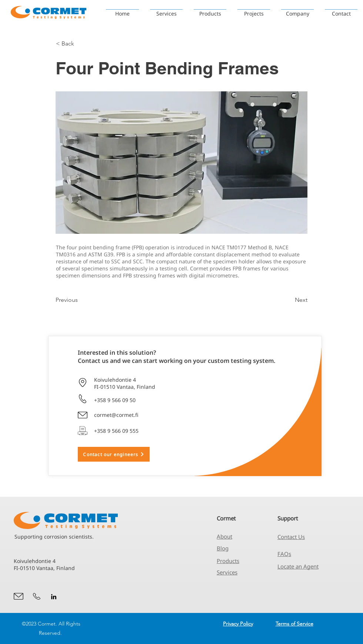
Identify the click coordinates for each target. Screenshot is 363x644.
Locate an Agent (298, 566)
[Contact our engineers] (114, 454)
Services (227, 572)
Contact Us (291, 537)
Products (228, 561)
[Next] (289, 300)
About (224, 536)
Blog (223, 548)
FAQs (284, 554)
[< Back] (80, 44)
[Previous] (80, 300)
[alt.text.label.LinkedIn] (54, 597)
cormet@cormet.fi (116, 415)
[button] (254, 10)
